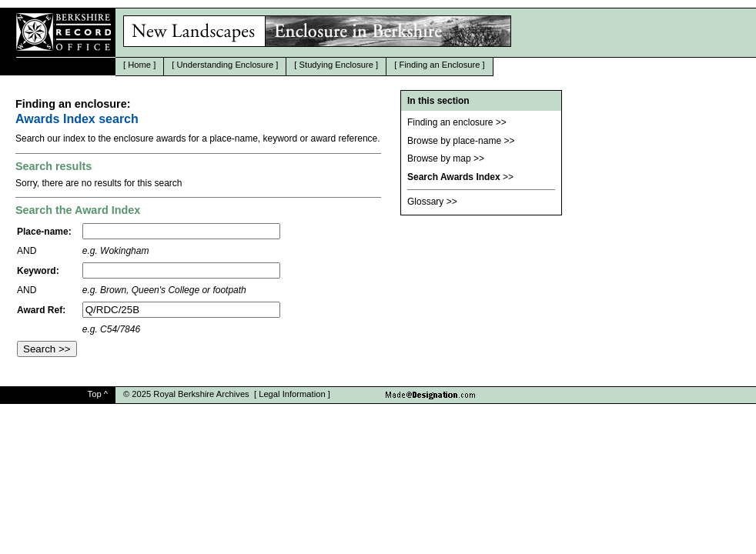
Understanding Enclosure (226, 65)
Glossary (425, 202)
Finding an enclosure (450, 122)
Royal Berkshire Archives (201, 394)
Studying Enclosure (336, 65)
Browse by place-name (454, 141)
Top (95, 394)
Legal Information (292, 394)
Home (139, 65)
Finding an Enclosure (439, 65)
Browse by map (439, 159)
